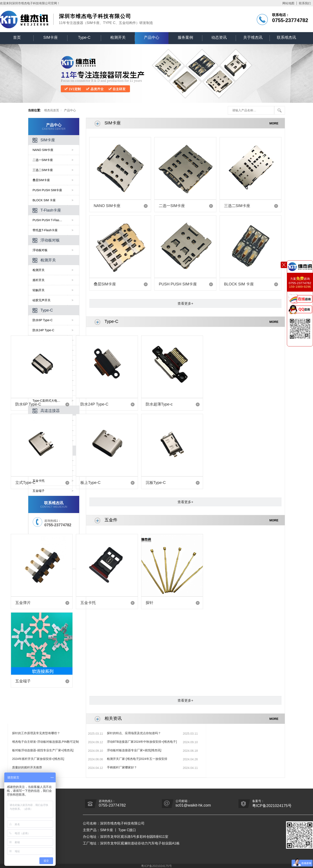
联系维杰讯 (286, 37)
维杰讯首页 (38, 110)
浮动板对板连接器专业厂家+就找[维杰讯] (50, 750)
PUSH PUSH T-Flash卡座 (52, 220)
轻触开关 (41, 290)
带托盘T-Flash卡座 (47, 230)
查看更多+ (194, 304)
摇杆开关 (41, 280)
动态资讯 (219, 37)
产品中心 (152, 37)
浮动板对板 (48, 240)
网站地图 (288, 3)
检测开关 (118, 37)
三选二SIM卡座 (45, 170)
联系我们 (305, 3)
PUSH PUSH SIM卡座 (49, 190)
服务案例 (185, 37)
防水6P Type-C (45, 320)
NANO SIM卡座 (45, 150)
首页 (17, 37)
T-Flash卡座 (49, 210)
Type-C (84, 37)
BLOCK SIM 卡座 (46, 200)
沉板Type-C (85, 483)
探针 (85, 603)
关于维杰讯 (253, 37)
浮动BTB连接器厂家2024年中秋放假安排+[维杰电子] (57, 742)
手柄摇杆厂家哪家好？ (37, 767)
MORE (282, 123)
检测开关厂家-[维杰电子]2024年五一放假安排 (53, 759)
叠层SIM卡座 (43, 180)
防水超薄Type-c (85, 404)
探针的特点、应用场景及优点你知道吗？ (49, 733)
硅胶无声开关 (44, 300)
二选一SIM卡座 (45, 160)
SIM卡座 (51, 37)
